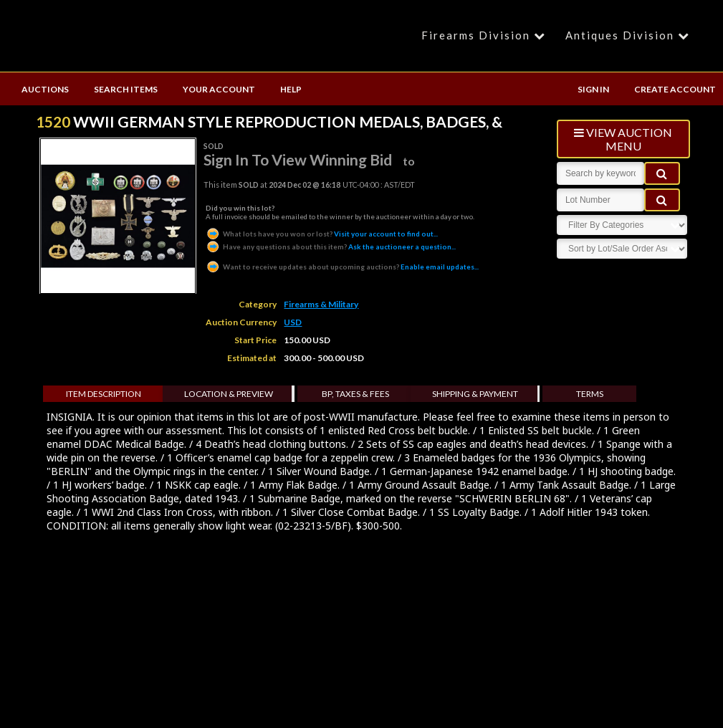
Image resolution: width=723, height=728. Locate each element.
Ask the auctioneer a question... (331, 246)
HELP (291, 89)
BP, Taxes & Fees (355, 394)
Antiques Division (629, 35)
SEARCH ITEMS (126, 89)
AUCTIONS (45, 89)
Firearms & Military (321, 304)
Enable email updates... (342, 267)
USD (293, 322)
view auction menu (623, 139)
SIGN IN (593, 89)
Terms (590, 394)
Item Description (104, 394)
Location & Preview (229, 394)
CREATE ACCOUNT (675, 89)
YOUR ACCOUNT (219, 89)
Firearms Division (485, 35)
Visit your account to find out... (322, 234)
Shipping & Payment (475, 394)
